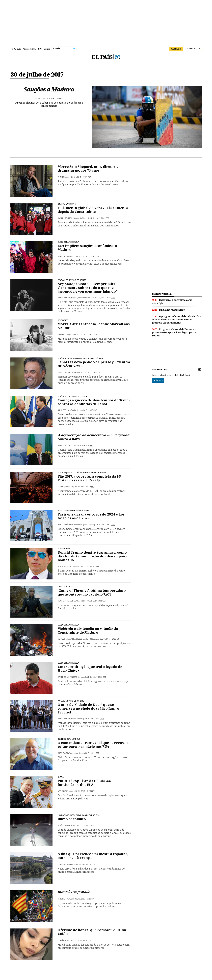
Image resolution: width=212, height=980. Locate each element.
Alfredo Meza (64, 639)
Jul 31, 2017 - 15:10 (85, 864)
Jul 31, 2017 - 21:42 (99, 218)
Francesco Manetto (82, 639)
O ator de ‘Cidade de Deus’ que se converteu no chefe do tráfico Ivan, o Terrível (89, 709)
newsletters (160, 370)
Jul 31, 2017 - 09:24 (81, 940)
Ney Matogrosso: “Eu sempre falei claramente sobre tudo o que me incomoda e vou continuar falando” (88, 288)
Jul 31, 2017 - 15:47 (94, 719)
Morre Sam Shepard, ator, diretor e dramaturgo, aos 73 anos (88, 169)
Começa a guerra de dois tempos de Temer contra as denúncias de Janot (94, 402)
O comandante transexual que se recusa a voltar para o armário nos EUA (93, 745)
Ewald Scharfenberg (67, 677)
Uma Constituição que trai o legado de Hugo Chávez (90, 669)
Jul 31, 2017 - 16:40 (84, 487)
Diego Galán (63, 335)
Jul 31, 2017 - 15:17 (86, 826)
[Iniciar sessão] (193, 49)
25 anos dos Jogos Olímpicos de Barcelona (79, 815)
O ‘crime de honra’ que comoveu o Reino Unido (92, 932)
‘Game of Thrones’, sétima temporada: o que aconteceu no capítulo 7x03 (92, 593)
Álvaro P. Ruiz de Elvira (69, 601)
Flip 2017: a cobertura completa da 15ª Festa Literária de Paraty (90, 479)
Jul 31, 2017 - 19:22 (91, 372)
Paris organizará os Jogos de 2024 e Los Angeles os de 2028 (91, 517)
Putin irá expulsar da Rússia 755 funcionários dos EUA (84, 783)
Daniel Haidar (64, 372)
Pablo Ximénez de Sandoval (70, 525)
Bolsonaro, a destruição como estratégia (172, 302)
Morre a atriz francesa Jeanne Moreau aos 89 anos (94, 326)
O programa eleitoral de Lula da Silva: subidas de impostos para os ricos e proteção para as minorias (177, 320)
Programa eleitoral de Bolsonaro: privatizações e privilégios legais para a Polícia (175, 332)
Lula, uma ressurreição (172, 310)
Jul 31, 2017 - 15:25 (84, 791)
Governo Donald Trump (69, 739)
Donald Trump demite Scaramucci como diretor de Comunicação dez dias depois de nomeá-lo (94, 557)
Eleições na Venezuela (68, 242)
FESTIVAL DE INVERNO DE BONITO (72, 280)
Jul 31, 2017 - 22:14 (81, 177)
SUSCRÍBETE (176, 49)
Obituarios (63, 320)
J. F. (67, 566)
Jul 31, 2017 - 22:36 (52, 98)
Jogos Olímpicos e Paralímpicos (73, 511)
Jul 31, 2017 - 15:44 (89, 753)
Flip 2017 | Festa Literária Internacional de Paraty (82, 473)
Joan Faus (62, 256)
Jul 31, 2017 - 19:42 (87, 335)
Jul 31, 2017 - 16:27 (96, 601)
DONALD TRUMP (65, 549)
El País (38, 98)
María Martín (64, 298)
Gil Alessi (62, 410)
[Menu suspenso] (13, 57)
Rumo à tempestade (74, 892)
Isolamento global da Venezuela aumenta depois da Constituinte (93, 210)
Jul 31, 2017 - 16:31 (91, 566)
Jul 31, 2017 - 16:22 (96, 677)
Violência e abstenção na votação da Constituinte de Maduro (88, 631)
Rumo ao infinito (72, 819)
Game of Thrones (66, 587)
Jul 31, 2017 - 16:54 (83, 446)
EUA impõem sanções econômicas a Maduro (87, 248)
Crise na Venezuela (67, 204)
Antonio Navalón (66, 899)
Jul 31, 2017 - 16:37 (105, 525)
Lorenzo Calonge (66, 864)
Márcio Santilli (65, 446)
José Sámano (64, 826)
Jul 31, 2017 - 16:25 (110, 639)
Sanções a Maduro (49, 89)
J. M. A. (61, 566)
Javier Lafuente (65, 218)
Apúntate (158, 380)
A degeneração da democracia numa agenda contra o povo (94, 437)
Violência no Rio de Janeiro (71, 701)
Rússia (61, 777)
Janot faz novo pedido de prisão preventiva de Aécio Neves (94, 364)
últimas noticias (162, 294)
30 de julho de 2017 (37, 75)
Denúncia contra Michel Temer (72, 397)
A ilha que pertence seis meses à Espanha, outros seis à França (93, 856)
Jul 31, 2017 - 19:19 (87, 410)
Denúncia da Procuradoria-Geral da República (80, 358)
